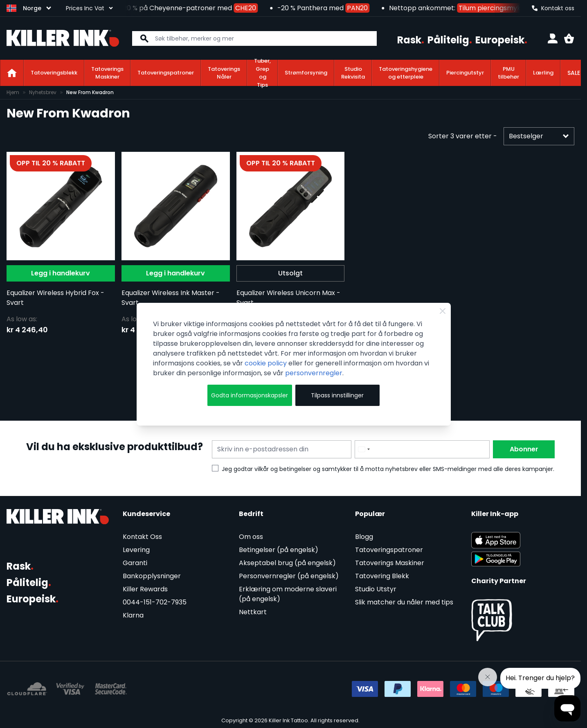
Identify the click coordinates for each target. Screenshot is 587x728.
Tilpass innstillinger (337, 395)
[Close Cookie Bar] (443, 311)
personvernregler (314, 373)
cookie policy (266, 363)
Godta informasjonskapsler (250, 395)
